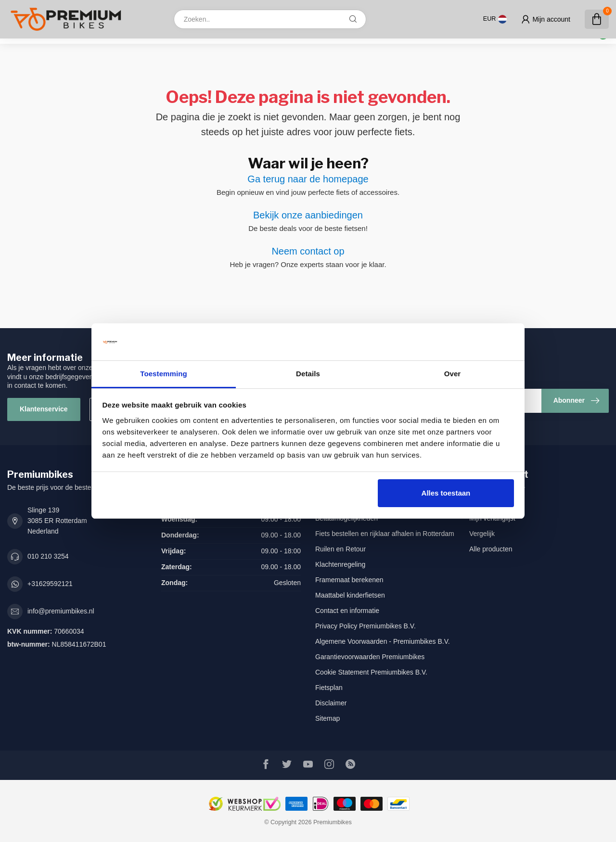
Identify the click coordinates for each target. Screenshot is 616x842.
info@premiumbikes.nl (61, 611)
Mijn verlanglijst (492, 518)
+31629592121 (50, 584)
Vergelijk (482, 534)
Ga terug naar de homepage (308, 179)
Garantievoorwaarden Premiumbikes (370, 657)
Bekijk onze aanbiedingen (308, 215)
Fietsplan (329, 688)
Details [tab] (308, 374)
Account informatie (497, 487)
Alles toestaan (446, 493)
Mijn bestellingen (494, 503)
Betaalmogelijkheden (346, 518)
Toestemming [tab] (164, 374)
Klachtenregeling (340, 564)
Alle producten (491, 549)
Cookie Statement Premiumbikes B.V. (371, 672)
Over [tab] (453, 374)
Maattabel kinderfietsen (350, 595)
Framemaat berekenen (349, 580)
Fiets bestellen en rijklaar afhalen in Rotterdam (385, 534)
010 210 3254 (48, 556)
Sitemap (327, 718)
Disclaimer (331, 703)
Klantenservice (44, 409)
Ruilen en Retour (340, 549)
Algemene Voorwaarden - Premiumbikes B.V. (383, 641)
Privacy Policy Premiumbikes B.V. (366, 626)
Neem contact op (308, 251)
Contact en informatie (347, 611)
